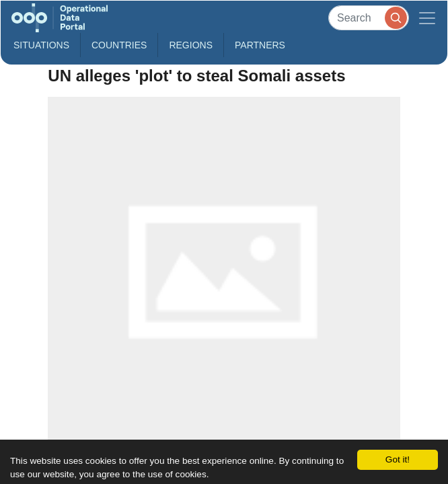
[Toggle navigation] (427, 18)
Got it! (398, 459)
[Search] (369, 18)
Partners (260, 45)
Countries (119, 45)
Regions (191, 45)
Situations (41, 45)
